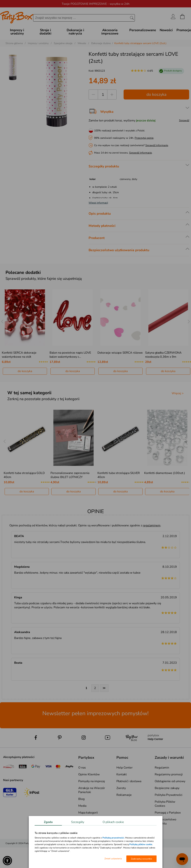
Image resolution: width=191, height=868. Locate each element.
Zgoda (48, 822)
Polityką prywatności (113, 838)
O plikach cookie (113, 822)
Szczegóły (78, 822)
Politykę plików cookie (141, 844)
